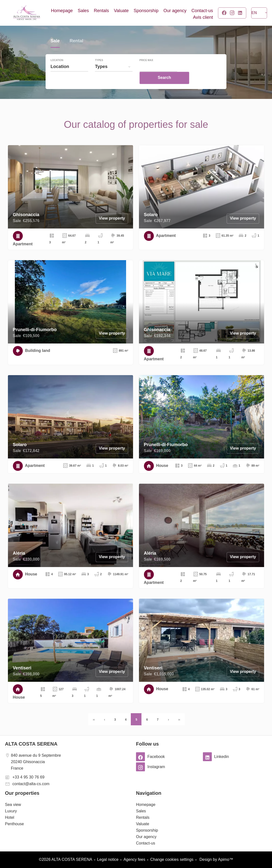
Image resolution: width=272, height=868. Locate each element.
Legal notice (108, 859)
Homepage (27, 13)
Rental (76, 52)
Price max (146, 70)
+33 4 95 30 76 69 (28, 777)
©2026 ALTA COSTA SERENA (66, 859)
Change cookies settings (172, 859)
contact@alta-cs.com (31, 784)
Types (99, 70)
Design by (216, 859)
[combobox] (69, 77)
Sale (55, 52)
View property (112, 218)
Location (57, 70)
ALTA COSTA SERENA (31, 744)
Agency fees (134, 859)
